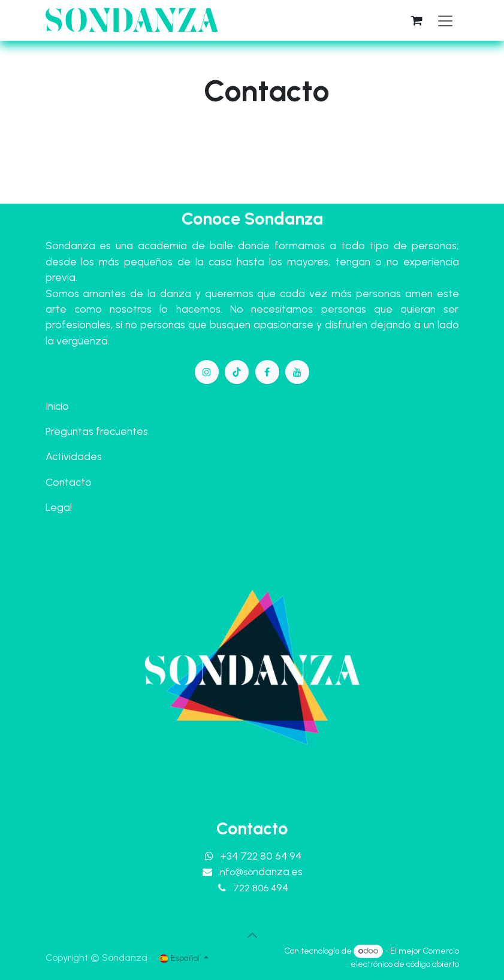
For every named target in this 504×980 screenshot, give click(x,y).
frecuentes (122, 431)
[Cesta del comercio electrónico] (417, 20)
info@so (260, 872)
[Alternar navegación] (445, 20)
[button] (252, 935)
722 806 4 (261, 888)
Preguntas (70, 431)
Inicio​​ (57, 406)
